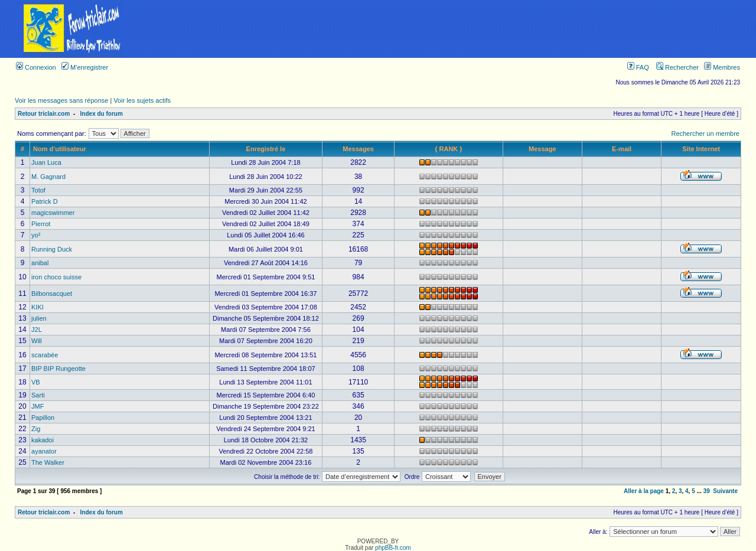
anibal (40, 263)
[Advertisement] (451, 29)
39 (707, 491)
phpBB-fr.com (393, 548)
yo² (36, 235)
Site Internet (701, 149)
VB (36, 382)
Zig (36, 429)
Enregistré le (266, 149)
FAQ (638, 67)
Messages (358, 149)
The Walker (48, 462)
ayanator (44, 451)
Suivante (725, 491)
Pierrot (41, 224)
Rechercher (677, 67)
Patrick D (45, 201)
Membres (722, 67)
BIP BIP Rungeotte (58, 369)
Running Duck (52, 249)
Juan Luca (46, 162)
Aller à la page (644, 491)
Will (37, 341)
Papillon (43, 418)
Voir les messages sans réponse (61, 100)
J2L (37, 330)
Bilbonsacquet (52, 294)
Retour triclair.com (44, 114)
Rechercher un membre (705, 133)
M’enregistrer (85, 67)
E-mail (622, 149)
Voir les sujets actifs (142, 100)
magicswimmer (53, 213)
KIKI (38, 307)
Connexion (36, 67)
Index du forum (102, 114)
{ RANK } (448, 149)
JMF (38, 406)
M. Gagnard (48, 177)
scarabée (45, 355)
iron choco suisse (56, 277)
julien (39, 318)
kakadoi (43, 440)
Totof (38, 190)
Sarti (38, 395)
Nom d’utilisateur (60, 149)
